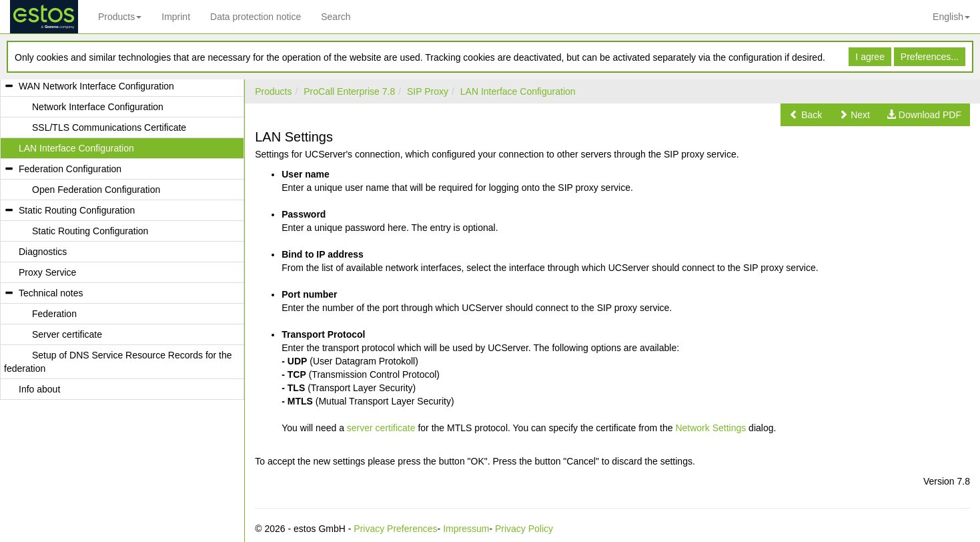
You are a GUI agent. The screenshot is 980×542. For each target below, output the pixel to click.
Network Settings (710, 428)
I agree (870, 57)
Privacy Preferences (395, 529)
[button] (806, 115)
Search (336, 17)
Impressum (466, 529)
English (951, 17)
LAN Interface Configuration (518, 91)
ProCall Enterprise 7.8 (349, 91)
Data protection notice (256, 17)
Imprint (176, 17)
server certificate (381, 428)
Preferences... (930, 57)
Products (120, 17)
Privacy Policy (524, 529)
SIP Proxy (428, 91)
